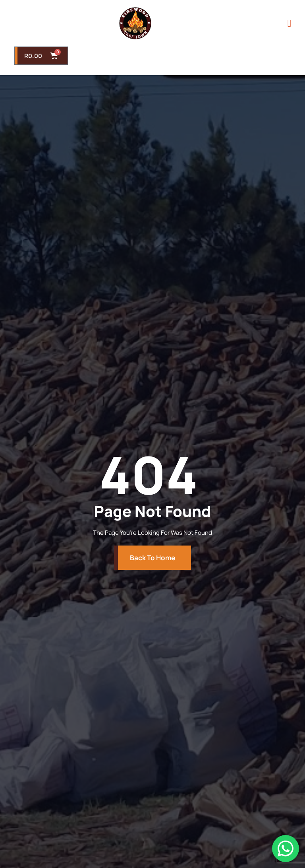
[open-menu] (289, 23)
